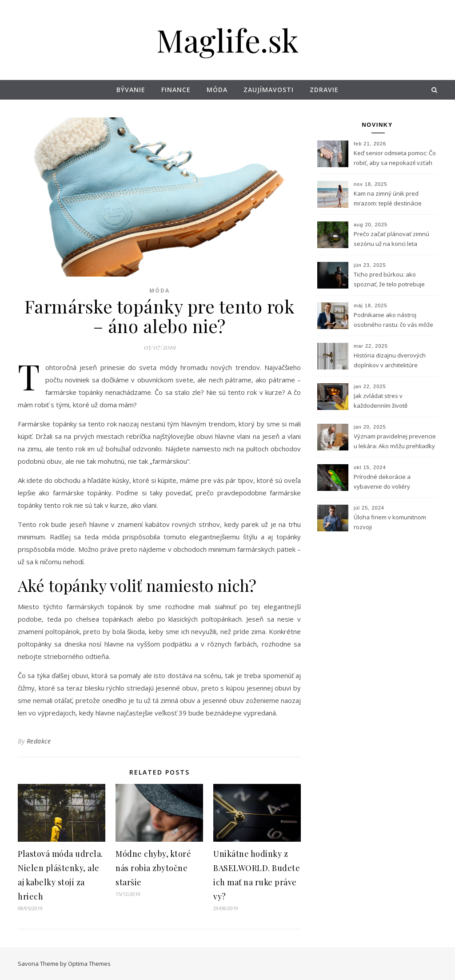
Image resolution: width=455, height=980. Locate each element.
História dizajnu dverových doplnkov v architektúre (390, 360)
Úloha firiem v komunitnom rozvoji (390, 522)
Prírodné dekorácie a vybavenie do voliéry (382, 482)
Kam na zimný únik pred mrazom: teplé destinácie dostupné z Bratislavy (388, 199)
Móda (217, 90)
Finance (176, 90)
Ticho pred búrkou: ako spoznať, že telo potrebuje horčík (389, 280)
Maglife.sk (227, 40)
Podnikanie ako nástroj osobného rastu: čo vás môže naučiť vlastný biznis (393, 321)
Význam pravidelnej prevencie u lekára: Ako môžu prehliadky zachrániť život (395, 442)
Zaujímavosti (269, 90)
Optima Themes (89, 964)
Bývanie (131, 90)
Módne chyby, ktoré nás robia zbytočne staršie (153, 868)
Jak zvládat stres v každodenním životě (381, 401)
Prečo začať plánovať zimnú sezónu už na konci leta (391, 239)
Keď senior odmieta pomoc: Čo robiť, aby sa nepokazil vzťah (395, 158)
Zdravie (324, 90)
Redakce (39, 741)
